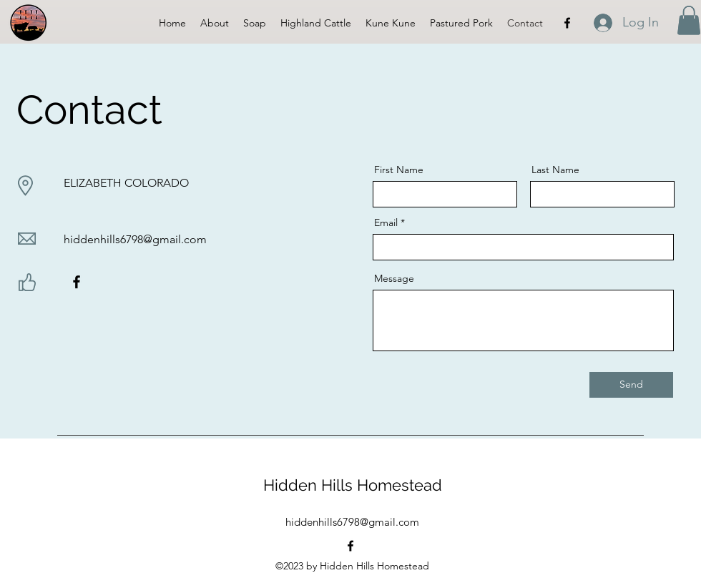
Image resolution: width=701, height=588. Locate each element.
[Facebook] (77, 282)
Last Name (555, 170)
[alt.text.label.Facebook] (567, 23)
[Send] (631, 385)
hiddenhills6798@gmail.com (135, 239)
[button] (689, 20)
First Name (399, 170)
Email (386, 222)
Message (394, 278)
